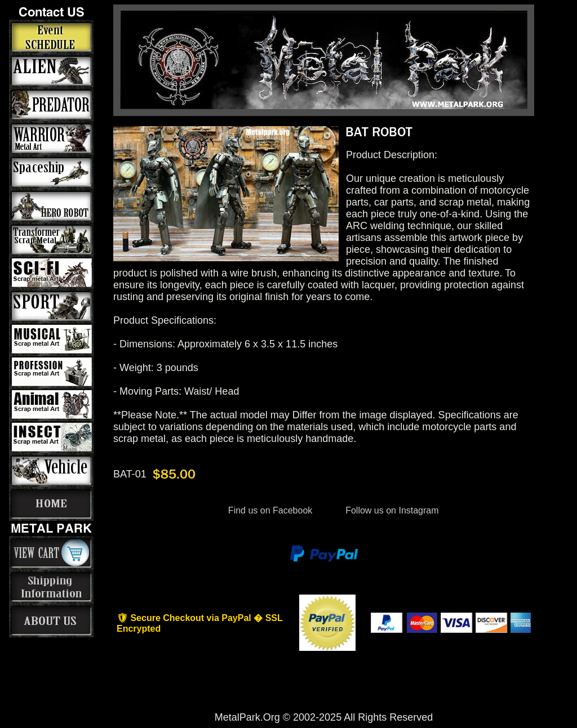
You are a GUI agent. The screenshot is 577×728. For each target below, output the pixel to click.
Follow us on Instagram (391, 510)
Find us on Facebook (270, 510)
